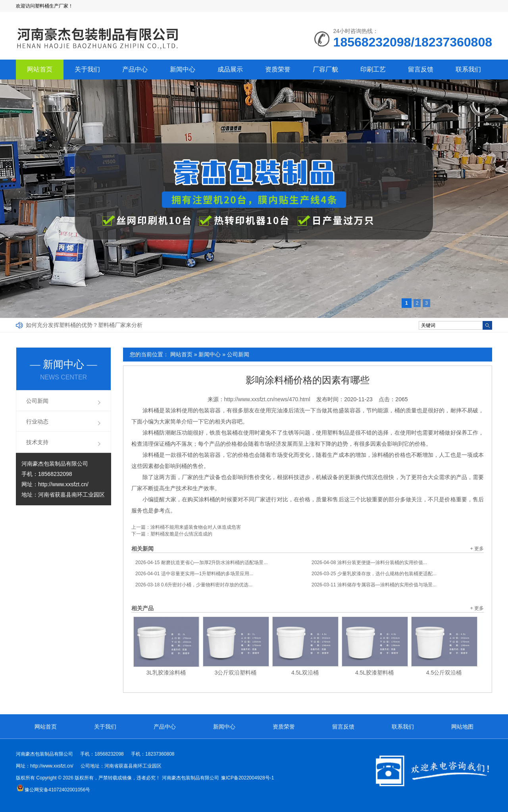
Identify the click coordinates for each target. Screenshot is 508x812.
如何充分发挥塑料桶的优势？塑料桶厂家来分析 (84, 325)
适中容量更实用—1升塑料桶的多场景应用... (194, 574)
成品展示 (230, 69)
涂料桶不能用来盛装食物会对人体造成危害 (196, 527)
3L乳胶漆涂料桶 (166, 673)
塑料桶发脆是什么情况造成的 (181, 534)
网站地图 (462, 727)
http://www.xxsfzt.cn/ (63, 484)
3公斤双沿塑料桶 (236, 673)
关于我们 (87, 69)
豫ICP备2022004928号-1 (247, 778)
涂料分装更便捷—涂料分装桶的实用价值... (369, 563)
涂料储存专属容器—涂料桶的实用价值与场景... (374, 585)
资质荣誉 (278, 69)
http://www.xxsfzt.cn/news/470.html (267, 399)
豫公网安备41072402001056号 (53, 790)
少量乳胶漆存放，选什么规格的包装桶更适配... (374, 574)
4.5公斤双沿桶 (444, 673)
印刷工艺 (373, 69)
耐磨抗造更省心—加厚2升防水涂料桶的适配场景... (201, 563)
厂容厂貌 (325, 69)
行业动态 (37, 421)
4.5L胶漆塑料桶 (374, 673)
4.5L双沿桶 (305, 673)
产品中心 (135, 69)
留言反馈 (421, 69)
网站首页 (40, 69)
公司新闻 (238, 354)
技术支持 (37, 442)
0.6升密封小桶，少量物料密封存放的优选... (194, 585)
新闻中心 (183, 69)
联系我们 (468, 69)
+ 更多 (477, 549)
